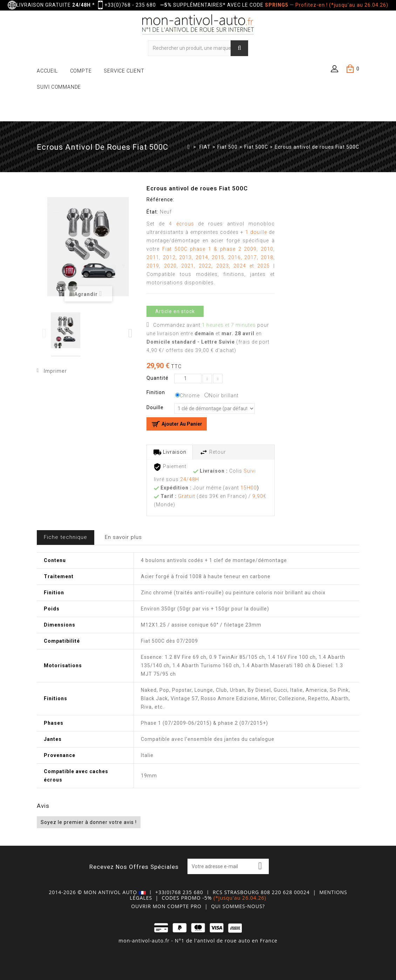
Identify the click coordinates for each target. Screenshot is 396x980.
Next (131, 333)
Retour (213, 452)
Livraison (170, 452)
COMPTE (81, 71)
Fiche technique (66, 537)
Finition (156, 392)
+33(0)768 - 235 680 (130, 5)
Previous (45, 333)
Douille (156, 407)
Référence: (161, 200)
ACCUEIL (47, 71)
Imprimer (55, 371)
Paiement (170, 467)
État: (152, 212)
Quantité (158, 378)
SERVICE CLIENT (124, 71)
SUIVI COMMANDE (59, 87)
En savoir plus (123, 537)
